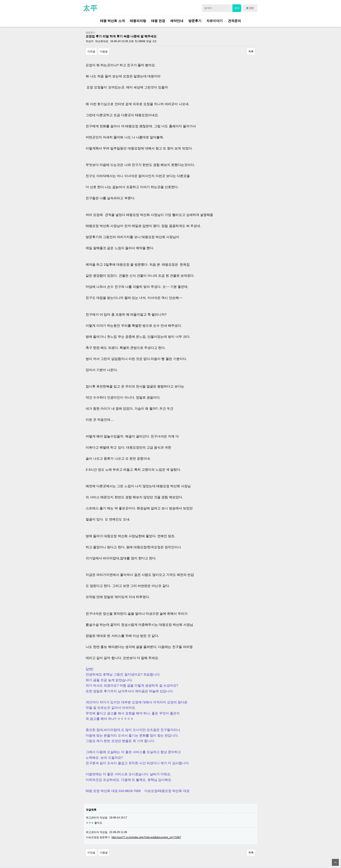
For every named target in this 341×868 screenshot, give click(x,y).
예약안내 (177, 21)
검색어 (208, 7)
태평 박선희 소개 (112, 21)
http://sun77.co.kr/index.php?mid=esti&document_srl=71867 (146, 837)
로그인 (250, 8)
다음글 (104, 51)
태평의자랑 (138, 21)
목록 (251, 51)
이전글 (91, 51)
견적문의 (234, 21)
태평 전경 (158, 21)
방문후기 (195, 21)
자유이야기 (215, 21)
